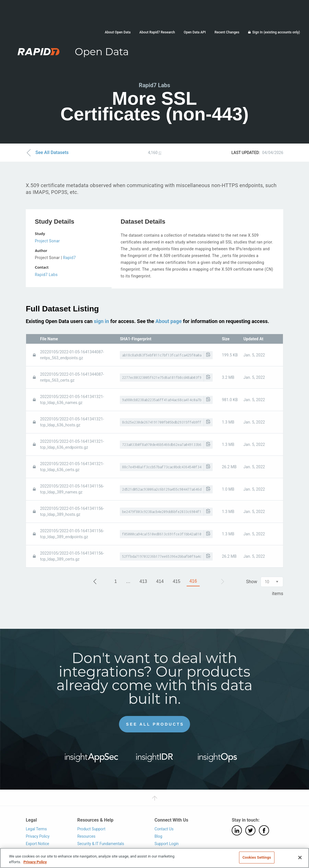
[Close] (300, 858)
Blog (158, 836)
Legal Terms (36, 829)
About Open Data (118, 32)
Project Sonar (47, 241)
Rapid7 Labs (46, 275)
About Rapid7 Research (157, 32)
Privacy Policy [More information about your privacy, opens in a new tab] (35, 862)
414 (160, 581)
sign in (101, 321)
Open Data (102, 52)
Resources (86, 836)
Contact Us (164, 829)
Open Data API (195, 32)
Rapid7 (70, 258)
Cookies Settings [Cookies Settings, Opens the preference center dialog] (257, 857)
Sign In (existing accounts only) (276, 32)
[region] (154, 858)
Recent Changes (227, 32)
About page (169, 321)
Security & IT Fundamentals (101, 843)
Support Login (166, 843)
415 (177, 581)
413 (143, 581)
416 (193, 581)
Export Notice (37, 843)
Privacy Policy (38, 836)
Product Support (91, 829)
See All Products (155, 724)
